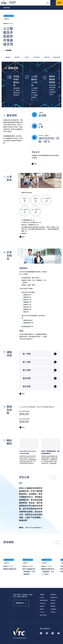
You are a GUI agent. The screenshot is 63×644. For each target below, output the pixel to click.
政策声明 (53, 606)
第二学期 (27, 362)
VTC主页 (42, 612)
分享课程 (7, 50)
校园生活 (42, 606)
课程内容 (46, 57)
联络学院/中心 (54, 598)
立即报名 (59, 3)
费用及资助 (56, 57)
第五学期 (27, 387)
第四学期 (27, 378)
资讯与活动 (43, 603)
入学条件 (26, 57)
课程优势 (7, 57)
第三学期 (27, 370)
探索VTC (42, 609)
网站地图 (53, 600)
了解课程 (42, 595)
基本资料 (16, 57)
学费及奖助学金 (44, 600)
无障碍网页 (53, 609)
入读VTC (42, 598)
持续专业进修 (43, 615)
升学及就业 (36, 57)
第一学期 (27, 354)
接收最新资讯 (21, 603)
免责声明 (53, 603)
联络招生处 (53, 595)
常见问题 (53, 612)
